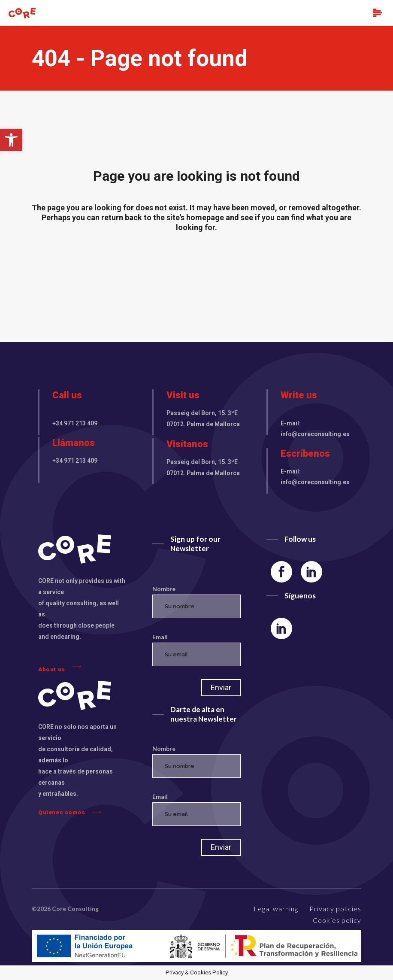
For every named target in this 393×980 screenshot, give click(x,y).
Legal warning (276, 909)
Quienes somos (70, 812)
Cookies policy (337, 920)
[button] (11, 140)
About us (59, 667)
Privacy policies (335, 909)
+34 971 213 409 (75, 423)
